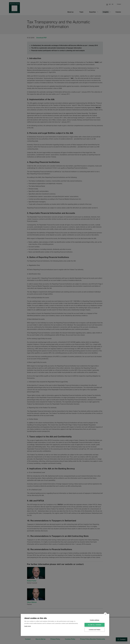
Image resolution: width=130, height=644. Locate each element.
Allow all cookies (95, 625)
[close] (105, 614)
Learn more (28, 626)
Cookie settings (95, 620)
